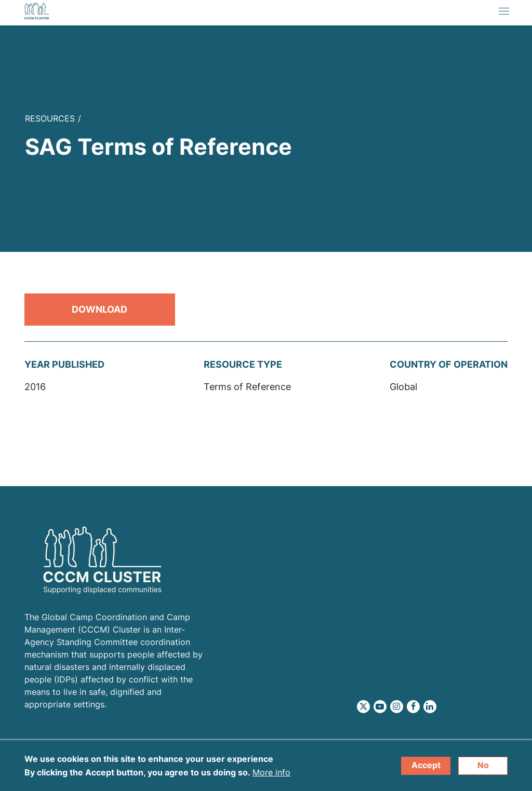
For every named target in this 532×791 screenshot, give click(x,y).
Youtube (380, 707)
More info (271, 776)
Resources (50, 118)
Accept (426, 769)
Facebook (413, 707)
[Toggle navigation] (504, 12)
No (483, 769)
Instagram (397, 707)
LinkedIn (430, 707)
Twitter (363, 707)
